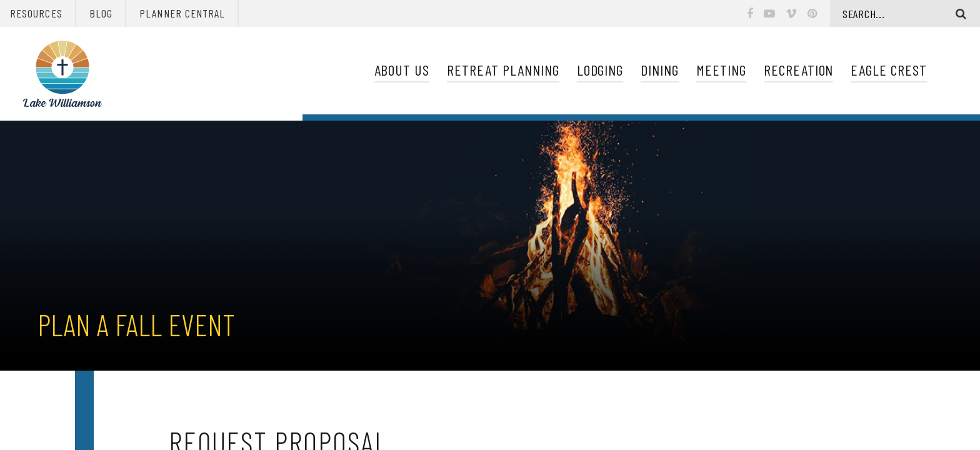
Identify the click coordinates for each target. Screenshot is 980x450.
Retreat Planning (503, 70)
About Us (402, 70)
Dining (660, 70)
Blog (101, 13)
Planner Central (182, 13)
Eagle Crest (889, 70)
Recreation (799, 70)
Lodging (600, 70)
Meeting (721, 70)
